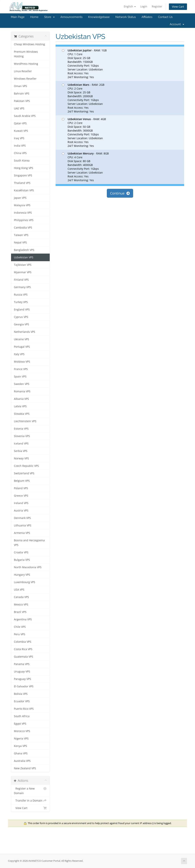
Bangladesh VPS (24, 250)
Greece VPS (21, 496)
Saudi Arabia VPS (25, 116)
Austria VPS (21, 511)
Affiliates (147, 17)
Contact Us (165, 17)
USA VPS (19, 590)
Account (177, 24)
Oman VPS (20, 86)
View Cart (178, 7)
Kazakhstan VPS (24, 190)
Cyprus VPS (21, 317)
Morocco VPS (22, 731)
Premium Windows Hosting (26, 54)
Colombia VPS (23, 642)
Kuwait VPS (21, 131)
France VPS (21, 369)
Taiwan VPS (21, 235)
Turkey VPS (21, 302)
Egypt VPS (20, 724)
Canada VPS (21, 597)
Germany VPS (22, 287)
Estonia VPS (21, 429)
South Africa (22, 716)
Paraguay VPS (22, 679)
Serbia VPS (21, 451)
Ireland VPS (21, 503)
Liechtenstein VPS (25, 421)
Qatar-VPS (20, 123)
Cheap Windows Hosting (29, 44)
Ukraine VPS (22, 339)
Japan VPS (20, 198)
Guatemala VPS (24, 657)
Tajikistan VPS (23, 265)
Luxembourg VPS (25, 582)
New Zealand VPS (25, 768)
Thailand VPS (22, 183)
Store (49, 17)
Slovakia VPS (22, 414)
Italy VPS (19, 354)
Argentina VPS (23, 619)
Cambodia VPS (23, 228)
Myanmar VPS (23, 272)
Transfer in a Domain (30, 801)
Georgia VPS (22, 324)
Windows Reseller (25, 79)
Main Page (18, 17)
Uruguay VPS (22, 672)
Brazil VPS (20, 612)
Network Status (126, 17)
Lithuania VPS (23, 525)
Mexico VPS (21, 605)
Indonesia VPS (23, 213)
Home (34, 17)
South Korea (22, 161)
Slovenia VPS (22, 436)
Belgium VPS (22, 481)
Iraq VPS (19, 138)
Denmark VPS (22, 518)
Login (144, 6)
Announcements (71, 17)
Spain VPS (20, 377)
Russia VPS (21, 295)
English (130, 6)
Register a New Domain (30, 791)
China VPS (20, 153)
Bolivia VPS (21, 694)
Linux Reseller (23, 71)
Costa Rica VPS (23, 649)
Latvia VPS (20, 406)
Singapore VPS (23, 175)
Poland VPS (21, 488)
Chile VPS (20, 627)
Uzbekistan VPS (24, 257)
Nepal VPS (20, 242)
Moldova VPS (22, 362)
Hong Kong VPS (24, 168)
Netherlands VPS (25, 332)
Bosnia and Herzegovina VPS (29, 543)
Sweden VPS (22, 384)
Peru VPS (20, 634)
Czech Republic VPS (26, 466)
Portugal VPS (22, 347)
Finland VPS (21, 280)
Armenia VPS (22, 533)
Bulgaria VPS (22, 560)
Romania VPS (22, 391)
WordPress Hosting (26, 64)
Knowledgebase (99, 17)
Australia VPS (22, 761)
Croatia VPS (21, 552)
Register (157, 6)
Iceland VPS (21, 444)
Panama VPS (22, 664)
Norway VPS (21, 458)
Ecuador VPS (22, 701)
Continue (120, 193)
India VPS (20, 146)
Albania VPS (21, 399)
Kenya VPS (20, 746)
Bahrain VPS (22, 94)
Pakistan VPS (22, 101)
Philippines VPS (24, 220)
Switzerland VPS (24, 473)
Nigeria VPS (21, 739)
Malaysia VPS (22, 205)
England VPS (22, 310)
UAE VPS (19, 108)
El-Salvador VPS (24, 686)
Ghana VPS (21, 753)
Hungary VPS (22, 575)
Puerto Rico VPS (24, 709)
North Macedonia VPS (28, 567)
